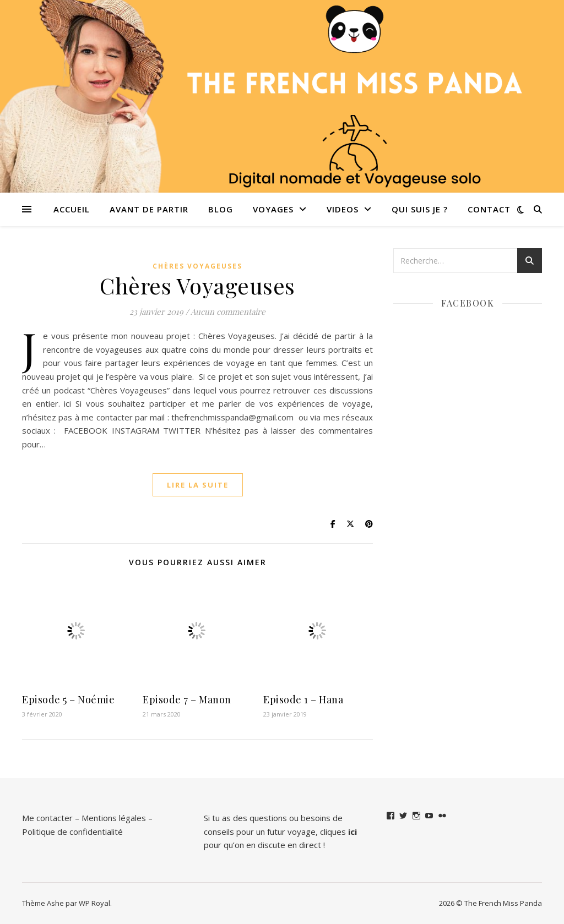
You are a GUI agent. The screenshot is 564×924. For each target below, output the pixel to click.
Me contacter (47, 818)
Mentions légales (114, 818)
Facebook (468, 303)
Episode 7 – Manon (187, 699)
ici (352, 832)
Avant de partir (149, 209)
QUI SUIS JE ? (420, 209)
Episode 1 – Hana (303, 699)
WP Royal (94, 903)
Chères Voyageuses (197, 266)
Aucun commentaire (228, 311)
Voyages (273, 209)
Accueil (72, 209)
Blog (221, 209)
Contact (489, 209)
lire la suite (198, 485)
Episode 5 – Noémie (68, 699)
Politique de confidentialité (72, 832)
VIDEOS (343, 209)
